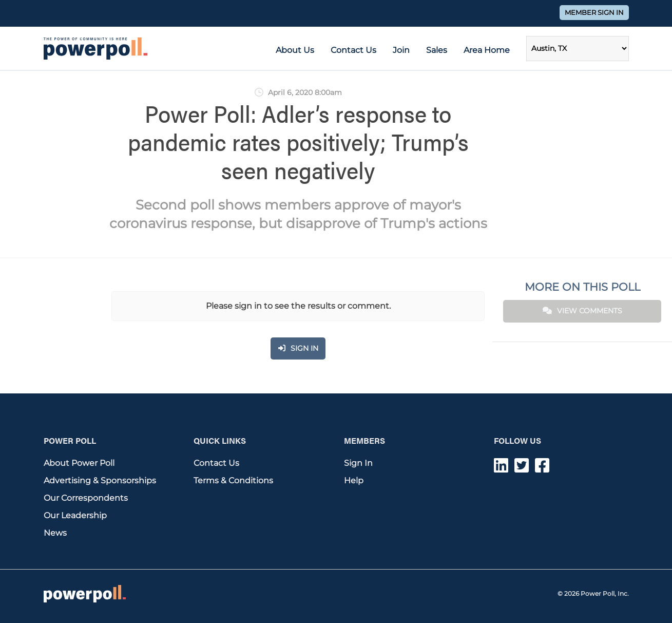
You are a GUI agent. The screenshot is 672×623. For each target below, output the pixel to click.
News (55, 533)
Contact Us (353, 50)
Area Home (487, 50)
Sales (437, 50)
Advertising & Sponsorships (100, 480)
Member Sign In (594, 13)
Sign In (358, 463)
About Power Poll (79, 463)
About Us (295, 50)
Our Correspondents (86, 498)
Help (354, 480)
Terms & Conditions (233, 480)
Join (401, 50)
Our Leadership (75, 515)
